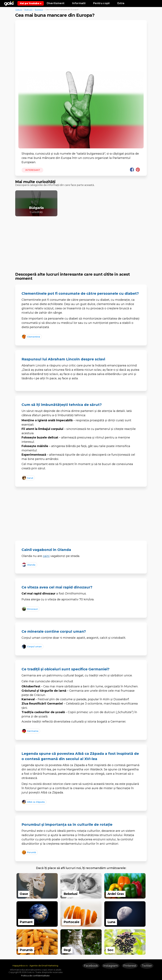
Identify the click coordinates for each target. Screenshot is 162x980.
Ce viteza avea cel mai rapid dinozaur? (57, 587)
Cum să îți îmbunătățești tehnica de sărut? (62, 405)
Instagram (111, 966)
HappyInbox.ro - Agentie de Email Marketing (35, 966)
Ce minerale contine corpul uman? (54, 631)
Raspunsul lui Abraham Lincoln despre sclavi (63, 359)
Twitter (147, 966)
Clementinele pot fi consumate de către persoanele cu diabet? (80, 294)
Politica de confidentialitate (35, 976)
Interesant (33, 170)
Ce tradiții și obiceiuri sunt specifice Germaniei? (66, 669)
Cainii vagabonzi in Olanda (46, 550)
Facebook (91, 966)
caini (46, 556)
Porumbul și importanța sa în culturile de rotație (67, 825)
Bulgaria (39, 9)
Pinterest (130, 966)
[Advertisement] (81, 47)
